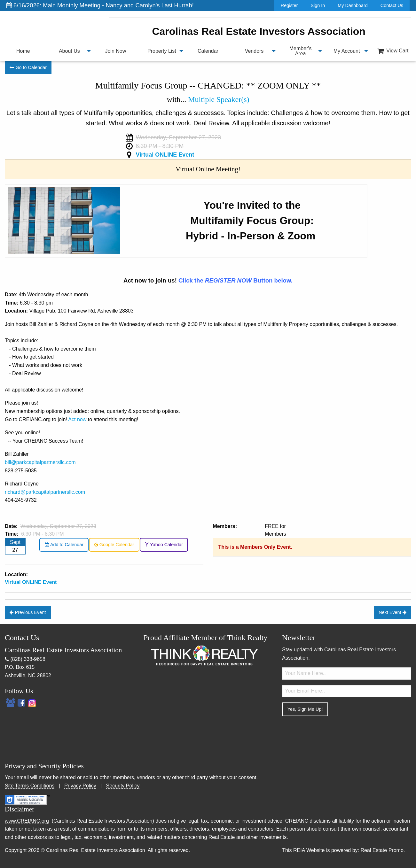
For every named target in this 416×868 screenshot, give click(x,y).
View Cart (393, 51)
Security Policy (123, 786)
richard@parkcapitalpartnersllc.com (45, 492)
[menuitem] (23, 51)
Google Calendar (114, 545)
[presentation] (331, 734)
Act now (77, 419)
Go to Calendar (28, 67)
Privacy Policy (80, 786)
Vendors (254, 51)
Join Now (115, 51)
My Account (347, 51)
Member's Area (301, 51)
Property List (162, 51)
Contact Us (392, 5)
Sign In (318, 5)
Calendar (208, 51)
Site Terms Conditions (30, 786)
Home (23, 51)
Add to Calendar (64, 545)
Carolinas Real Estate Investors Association (95, 850)
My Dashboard (353, 5)
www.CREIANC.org (27, 821)
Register (289, 5)
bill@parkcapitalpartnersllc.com (40, 462)
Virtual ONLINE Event (165, 155)
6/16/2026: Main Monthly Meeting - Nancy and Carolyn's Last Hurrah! (100, 5)
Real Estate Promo (382, 850)
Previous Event (28, 612)
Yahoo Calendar (164, 545)
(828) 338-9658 (25, 659)
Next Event (392, 612)
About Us (69, 51)
